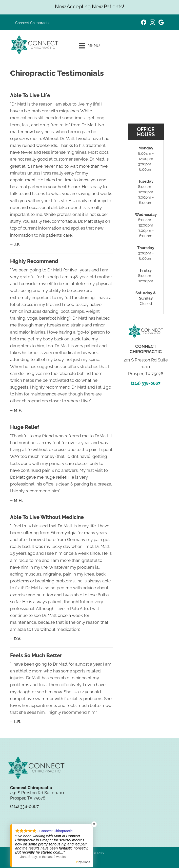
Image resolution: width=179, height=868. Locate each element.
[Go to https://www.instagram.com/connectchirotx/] (152, 23)
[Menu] (89, 46)
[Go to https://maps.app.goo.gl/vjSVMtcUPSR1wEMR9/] (161, 23)
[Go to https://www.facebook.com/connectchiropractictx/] (144, 23)
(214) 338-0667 (146, 383)
